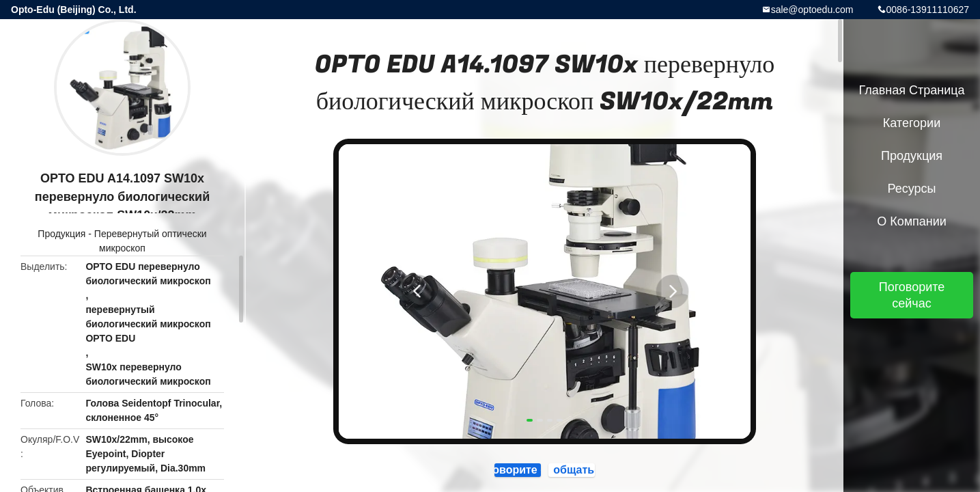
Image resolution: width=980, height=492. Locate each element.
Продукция (61, 234)
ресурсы (912, 189)
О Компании (912, 221)
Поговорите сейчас (912, 295)
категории (912, 123)
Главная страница (911, 90)
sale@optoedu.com (812, 10)
